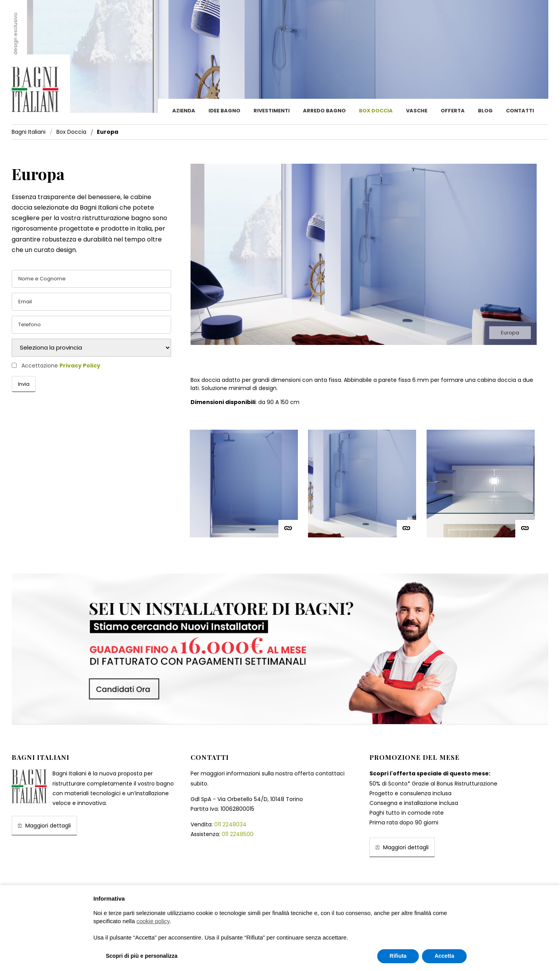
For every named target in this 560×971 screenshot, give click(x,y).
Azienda (184, 111)
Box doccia (376, 111)
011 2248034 (230, 824)
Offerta (453, 111)
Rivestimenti (272, 111)
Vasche (417, 111)
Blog (485, 111)
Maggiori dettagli (44, 825)
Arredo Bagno (324, 111)
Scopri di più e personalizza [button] (142, 956)
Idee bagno (224, 111)
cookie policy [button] (153, 921)
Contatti (520, 111)
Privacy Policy (80, 366)
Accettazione (61, 366)
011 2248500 (238, 834)
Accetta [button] (444, 956)
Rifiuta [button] (398, 956)
